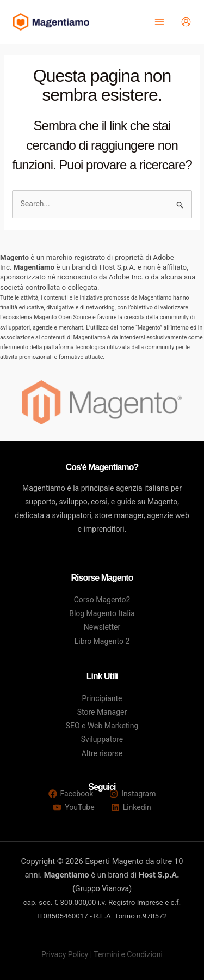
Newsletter (102, 627)
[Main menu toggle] (159, 22)
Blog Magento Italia (102, 613)
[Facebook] (71, 794)
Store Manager (102, 712)
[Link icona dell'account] (186, 22)
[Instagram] (132, 794)
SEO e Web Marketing (102, 726)
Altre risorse (102, 753)
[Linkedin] (131, 807)
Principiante (102, 698)
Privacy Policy (65, 954)
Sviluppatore (102, 739)
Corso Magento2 (102, 600)
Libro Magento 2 (102, 641)
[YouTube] (73, 807)
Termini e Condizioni (128, 954)
